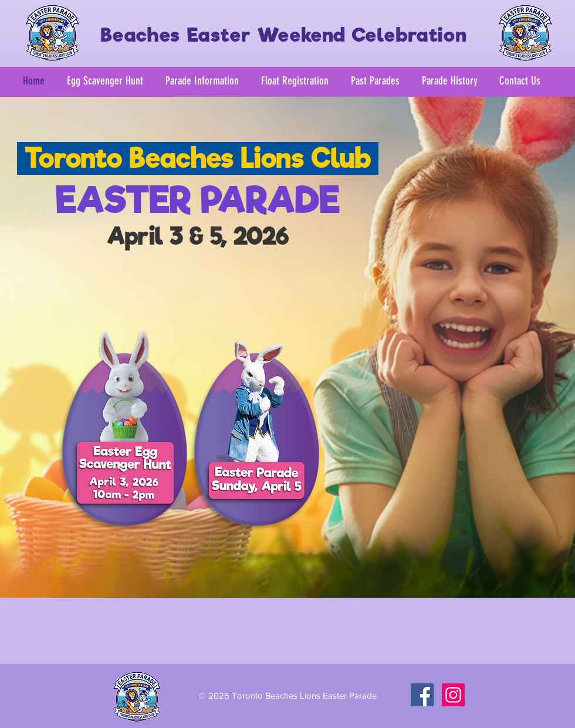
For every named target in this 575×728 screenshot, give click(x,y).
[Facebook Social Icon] (422, 695)
